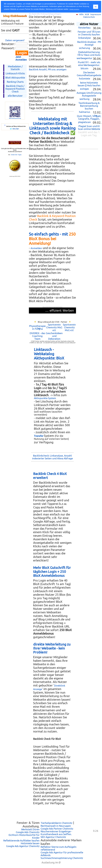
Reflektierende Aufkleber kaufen (21, 840)
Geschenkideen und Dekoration (54, 336)
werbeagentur (84, 58)
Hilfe (81, 14)
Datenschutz (89, 17)
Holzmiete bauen (30, 843)
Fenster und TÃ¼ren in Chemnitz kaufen (89, 33)
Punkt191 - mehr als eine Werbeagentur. (89, 64)
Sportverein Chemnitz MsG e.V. (54, 327)
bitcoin (85, 68)
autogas (84, 89)
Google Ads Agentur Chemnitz (23, 846)
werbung (84, 99)
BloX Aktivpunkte (15, 78)
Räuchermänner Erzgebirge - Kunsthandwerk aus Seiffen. (56, 833)
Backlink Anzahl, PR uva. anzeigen (48, 69)
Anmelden (36, 248)
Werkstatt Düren (30, 829)
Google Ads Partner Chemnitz (57, 829)
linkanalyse (84, 38)
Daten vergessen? (15, 40)
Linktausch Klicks (15, 73)
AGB (87, 14)
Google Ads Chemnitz (28, 832)
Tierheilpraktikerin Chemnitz (56, 823)
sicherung (84, 48)
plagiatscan (84, 122)
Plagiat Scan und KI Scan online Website (89, 128)
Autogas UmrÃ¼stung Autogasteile (89, 94)
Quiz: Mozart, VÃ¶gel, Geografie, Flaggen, (89, 117)
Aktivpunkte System (45, 398)
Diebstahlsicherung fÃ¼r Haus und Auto (89, 53)
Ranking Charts (15, 82)
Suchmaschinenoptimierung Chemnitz (62, 858)
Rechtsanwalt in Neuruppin (56, 826)
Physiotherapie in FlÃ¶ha (37, 327)
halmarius (85, 112)
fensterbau (84, 28)
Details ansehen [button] (74, 9)
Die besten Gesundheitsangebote (89, 74)
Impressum (96, 14)
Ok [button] (96, 7)
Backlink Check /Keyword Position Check (15, 89)
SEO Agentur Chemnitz (53, 837)
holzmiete (85, 79)
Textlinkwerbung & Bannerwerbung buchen (89, 106)
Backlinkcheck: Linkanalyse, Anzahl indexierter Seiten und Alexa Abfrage (52, 457)
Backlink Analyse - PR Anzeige (89, 43)
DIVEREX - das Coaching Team (37, 336)
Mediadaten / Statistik (15, 68)
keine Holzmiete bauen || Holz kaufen (89, 84)
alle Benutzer (15, 96)
